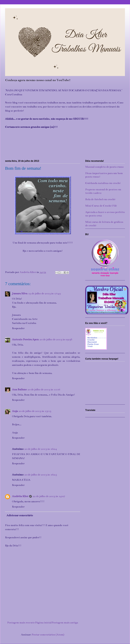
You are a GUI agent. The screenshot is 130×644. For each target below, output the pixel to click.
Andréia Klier (20, 496)
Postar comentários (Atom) (48, 635)
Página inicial (43, 623)
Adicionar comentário (20, 515)
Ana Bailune (19, 389)
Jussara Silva (20, 293)
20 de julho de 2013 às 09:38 (56, 339)
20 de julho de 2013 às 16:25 (41, 475)
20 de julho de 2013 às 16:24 (41, 449)
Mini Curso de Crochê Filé (101, 206)
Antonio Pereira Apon (25, 339)
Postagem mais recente (21, 623)
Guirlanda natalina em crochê (103, 183)
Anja (15, 411)
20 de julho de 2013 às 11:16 (44, 389)
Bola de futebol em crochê (100, 199)
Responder (18, 328)
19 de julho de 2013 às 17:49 (44, 293)
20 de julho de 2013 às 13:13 (35, 411)
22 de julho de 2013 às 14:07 (49, 496)
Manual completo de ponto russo (104, 167)
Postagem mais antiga (65, 623)
